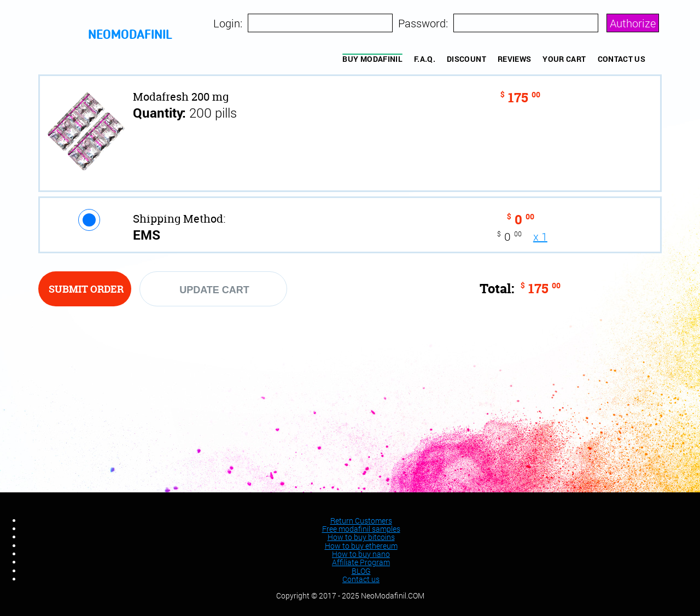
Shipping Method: (179, 219)
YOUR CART (564, 59)
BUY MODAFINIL (372, 59)
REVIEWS (514, 59)
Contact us (622, 59)
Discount (466, 59)
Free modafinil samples (361, 529)
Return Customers (361, 521)
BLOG (361, 571)
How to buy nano (361, 554)
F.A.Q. (425, 59)
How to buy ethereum (361, 546)
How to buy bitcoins (361, 537)
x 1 (540, 236)
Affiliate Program (361, 562)
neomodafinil (130, 36)
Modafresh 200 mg (181, 97)
